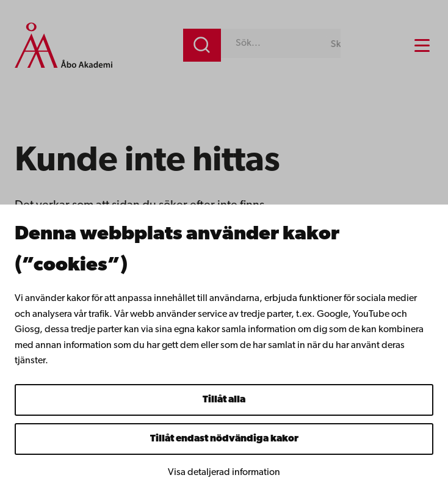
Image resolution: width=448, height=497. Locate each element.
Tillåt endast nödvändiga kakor (224, 439)
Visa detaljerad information (224, 473)
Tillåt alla (224, 400)
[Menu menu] (422, 45)
